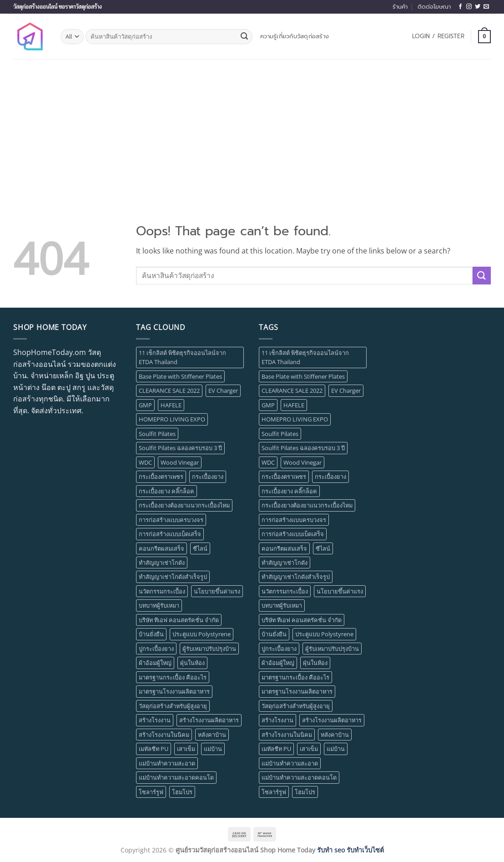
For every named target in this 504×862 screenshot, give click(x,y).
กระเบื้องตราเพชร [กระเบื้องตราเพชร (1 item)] (161, 477)
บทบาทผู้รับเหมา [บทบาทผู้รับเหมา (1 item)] (159, 605)
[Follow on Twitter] (478, 7)
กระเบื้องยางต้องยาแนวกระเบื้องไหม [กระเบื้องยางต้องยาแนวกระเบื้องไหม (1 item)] (184, 505)
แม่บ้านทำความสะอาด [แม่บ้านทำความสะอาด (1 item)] (167, 763)
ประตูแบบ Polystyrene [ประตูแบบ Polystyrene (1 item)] (202, 634)
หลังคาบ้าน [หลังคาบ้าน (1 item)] (212, 735)
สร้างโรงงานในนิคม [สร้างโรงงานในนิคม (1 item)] (164, 735)
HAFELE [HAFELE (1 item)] (171, 405)
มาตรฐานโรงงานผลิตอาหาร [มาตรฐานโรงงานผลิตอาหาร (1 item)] (174, 691)
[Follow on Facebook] (460, 7)
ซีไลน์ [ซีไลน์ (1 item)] (200, 548)
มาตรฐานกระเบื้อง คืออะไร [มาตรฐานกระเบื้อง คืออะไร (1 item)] (173, 677)
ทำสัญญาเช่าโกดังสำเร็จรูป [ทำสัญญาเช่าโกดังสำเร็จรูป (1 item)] (173, 577)
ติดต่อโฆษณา (434, 7)
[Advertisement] (252, 127)
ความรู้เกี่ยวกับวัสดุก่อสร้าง (295, 36)
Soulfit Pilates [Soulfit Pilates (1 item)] (157, 434)
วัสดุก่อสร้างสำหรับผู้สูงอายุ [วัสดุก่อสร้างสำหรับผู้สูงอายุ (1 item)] (173, 706)
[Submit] (244, 37)
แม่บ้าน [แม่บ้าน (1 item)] (213, 749)
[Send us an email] (486, 7)
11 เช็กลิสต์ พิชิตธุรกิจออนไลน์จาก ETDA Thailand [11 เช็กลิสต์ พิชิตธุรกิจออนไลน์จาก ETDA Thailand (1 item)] (182, 357)
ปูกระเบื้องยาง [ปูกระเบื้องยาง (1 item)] (156, 649)
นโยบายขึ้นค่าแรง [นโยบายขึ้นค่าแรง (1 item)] (217, 591)
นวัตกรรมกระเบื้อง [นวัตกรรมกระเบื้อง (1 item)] (162, 591)
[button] (438, 36)
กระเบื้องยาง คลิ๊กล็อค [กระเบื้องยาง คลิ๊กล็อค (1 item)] (166, 491)
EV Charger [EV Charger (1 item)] (223, 390)
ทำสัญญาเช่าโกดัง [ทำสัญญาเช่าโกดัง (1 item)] (162, 563)
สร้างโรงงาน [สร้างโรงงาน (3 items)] (155, 720)
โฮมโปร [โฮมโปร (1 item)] (182, 792)
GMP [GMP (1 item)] (145, 405)
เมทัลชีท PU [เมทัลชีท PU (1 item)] (154, 749)
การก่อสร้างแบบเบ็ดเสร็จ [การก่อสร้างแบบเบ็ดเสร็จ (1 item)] (170, 534)
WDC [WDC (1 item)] (145, 462)
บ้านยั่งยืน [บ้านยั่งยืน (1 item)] (151, 634)
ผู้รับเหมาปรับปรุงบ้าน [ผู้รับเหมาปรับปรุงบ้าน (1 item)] (209, 649)
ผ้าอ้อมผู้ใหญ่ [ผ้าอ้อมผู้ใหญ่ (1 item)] (155, 663)
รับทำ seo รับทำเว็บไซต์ (350, 850)
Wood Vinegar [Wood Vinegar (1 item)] (180, 462)
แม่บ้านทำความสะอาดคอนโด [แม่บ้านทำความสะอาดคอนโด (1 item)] (176, 777)
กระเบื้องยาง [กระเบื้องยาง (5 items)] (208, 477)
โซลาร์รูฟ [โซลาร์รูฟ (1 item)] (151, 792)
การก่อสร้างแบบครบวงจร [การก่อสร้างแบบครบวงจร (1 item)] (171, 520)
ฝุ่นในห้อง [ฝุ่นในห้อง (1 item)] (192, 663)
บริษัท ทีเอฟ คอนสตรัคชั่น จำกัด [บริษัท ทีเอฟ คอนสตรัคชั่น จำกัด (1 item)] (179, 620)
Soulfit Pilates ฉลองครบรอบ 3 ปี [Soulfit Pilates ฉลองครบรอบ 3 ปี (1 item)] (180, 448)
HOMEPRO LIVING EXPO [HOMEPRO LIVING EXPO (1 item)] (172, 419)
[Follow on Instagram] (469, 7)
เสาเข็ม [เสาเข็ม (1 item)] (186, 749)
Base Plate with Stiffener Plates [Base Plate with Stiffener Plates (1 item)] (180, 376)
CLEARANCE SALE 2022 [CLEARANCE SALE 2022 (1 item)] (169, 390)
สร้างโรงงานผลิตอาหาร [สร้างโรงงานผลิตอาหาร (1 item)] (209, 720)
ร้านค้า (400, 7)
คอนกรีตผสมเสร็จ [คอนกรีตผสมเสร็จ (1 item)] (161, 548)
